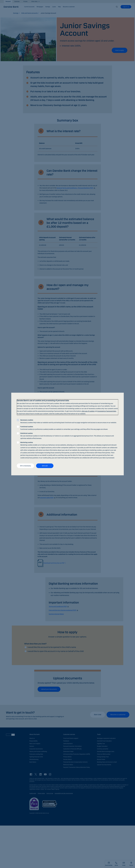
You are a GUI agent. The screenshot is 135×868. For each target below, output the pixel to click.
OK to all (45, 466)
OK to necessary (25, 466)
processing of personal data (107, 411)
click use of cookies (88, 411)
